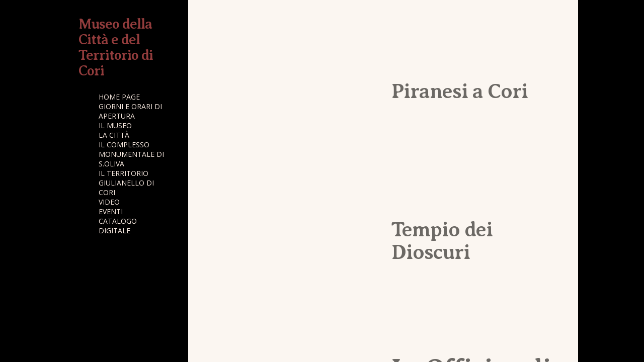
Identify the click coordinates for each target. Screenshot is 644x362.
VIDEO (109, 202)
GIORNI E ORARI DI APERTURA (130, 111)
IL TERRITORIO (124, 173)
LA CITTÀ (114, 135)
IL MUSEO (115, 125)
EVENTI (111, 211)
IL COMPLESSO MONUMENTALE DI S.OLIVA (131, 154)
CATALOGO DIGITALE (118, 226)
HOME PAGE (119, 97)
